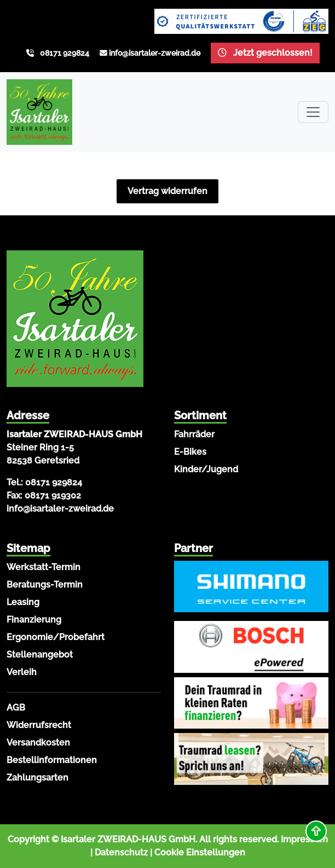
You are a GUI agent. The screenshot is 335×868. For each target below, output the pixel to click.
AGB (16, 708)
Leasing (23, 602)
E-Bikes (190, 452)
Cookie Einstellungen (200, 852)
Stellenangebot (40, 655)
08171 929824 (65, 53)
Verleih (22, 672)
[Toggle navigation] (313, 112)
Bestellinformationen (52, 760)
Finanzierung (34, 620)
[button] (316, 831)
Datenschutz (121, 852)
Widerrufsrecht (39, 725)
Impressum (304, 839)
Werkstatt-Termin (44, 567)
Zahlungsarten (37, 778)
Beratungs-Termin (45, 585)
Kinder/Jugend (206, 469)
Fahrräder (194, 434)
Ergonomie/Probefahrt (56, 637)
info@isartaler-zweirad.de (155, 53)
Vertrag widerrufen (168, 191)
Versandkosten (38, 743)
